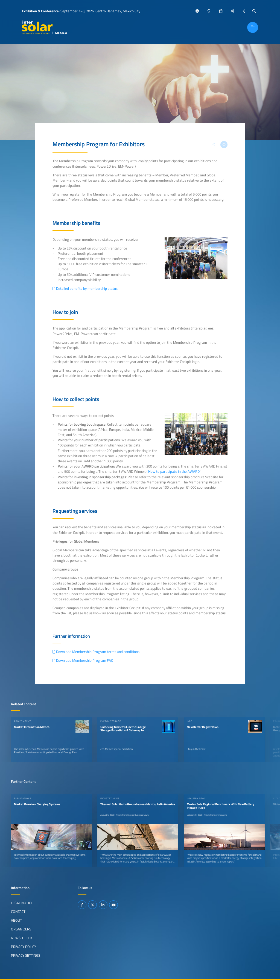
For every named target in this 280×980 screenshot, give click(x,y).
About (16, 920)
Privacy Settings (26, 955)
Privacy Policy (24, 947)
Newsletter (21, 938)
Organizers (21, 929)
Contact (18, 912)
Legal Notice (22, 903)
